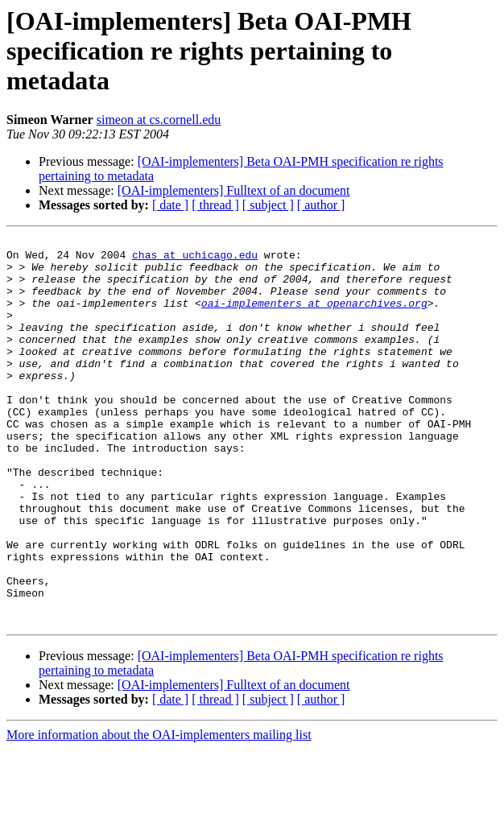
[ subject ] (268, 205)
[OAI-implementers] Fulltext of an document (234, 190)
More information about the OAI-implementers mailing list (159, 812)
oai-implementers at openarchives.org (314, 317)
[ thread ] (215, 205)
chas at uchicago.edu (195, 259)
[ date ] (170, 205)
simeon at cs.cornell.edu (159, 120)
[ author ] (321, 205)
